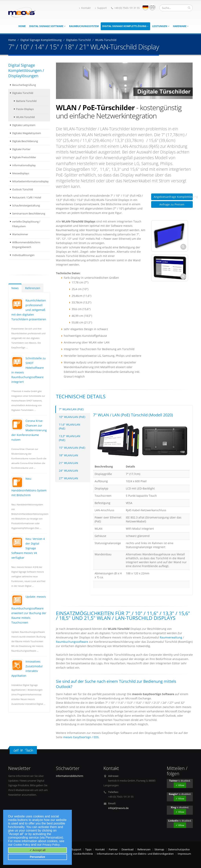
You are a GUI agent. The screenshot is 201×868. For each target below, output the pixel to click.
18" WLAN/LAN (69, 455)
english (152, 7)
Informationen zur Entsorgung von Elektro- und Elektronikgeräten (135, 854)
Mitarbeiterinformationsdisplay (30, 181)
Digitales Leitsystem (24, 125)
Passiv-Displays (25, 109)
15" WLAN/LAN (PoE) (72, 448)
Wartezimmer (20, 234)
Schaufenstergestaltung (26, 206)
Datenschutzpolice (179, 849)
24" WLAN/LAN (69, 471)
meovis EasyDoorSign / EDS (81, 737)
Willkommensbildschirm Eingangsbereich (26, 245)
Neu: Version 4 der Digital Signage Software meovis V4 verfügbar (28, 548)
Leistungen (161, 26)
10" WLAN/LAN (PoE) (72, 417)
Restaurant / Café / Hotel (27, 197)
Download (127, 849)
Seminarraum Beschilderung (29, 214)
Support (101, 8)
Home (22, 26)
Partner (113, 849)
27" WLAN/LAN (69, 478)
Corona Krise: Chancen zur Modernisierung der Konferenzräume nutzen (29, 430)
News (15, 288)
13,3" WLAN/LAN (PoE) (70, 438)
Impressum (184, 854)
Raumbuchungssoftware (72, 642)
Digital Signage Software (47, 26)
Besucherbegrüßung (24, 85)
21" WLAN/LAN (69, 463)
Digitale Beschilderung (25, 141)
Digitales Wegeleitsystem (27, 133)
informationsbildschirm (70, 776)
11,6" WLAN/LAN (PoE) (70, 426)
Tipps (88, 849)
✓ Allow (180, 785)
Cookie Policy (22, 845)
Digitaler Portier (21, 149)
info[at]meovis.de (118, 808)
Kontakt (85, 8)
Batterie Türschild (26, 101)
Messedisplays (21, 173)
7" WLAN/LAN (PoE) (71, 409)
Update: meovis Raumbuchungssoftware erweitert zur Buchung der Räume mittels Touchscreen (29, 610)
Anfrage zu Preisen (172, 204)
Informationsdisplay (24, 165)
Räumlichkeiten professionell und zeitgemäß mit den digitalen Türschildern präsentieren (29, 310)
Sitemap (159, 849)
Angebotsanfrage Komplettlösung (173, 197)
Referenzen (33, 288)
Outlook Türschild (23, 189)
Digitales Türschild (23, 93)
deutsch (145, 7)
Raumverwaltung (171, 637)
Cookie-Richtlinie (83, 854)
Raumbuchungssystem (84, 26)
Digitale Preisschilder (24, 157)
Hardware (181, 26)
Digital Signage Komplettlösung (125, 26)
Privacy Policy (51, 845)
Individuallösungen (23, 255)
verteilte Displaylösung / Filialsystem (26, 224)
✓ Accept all (37, 850)
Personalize (37, 857)
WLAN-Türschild (25, 117)
